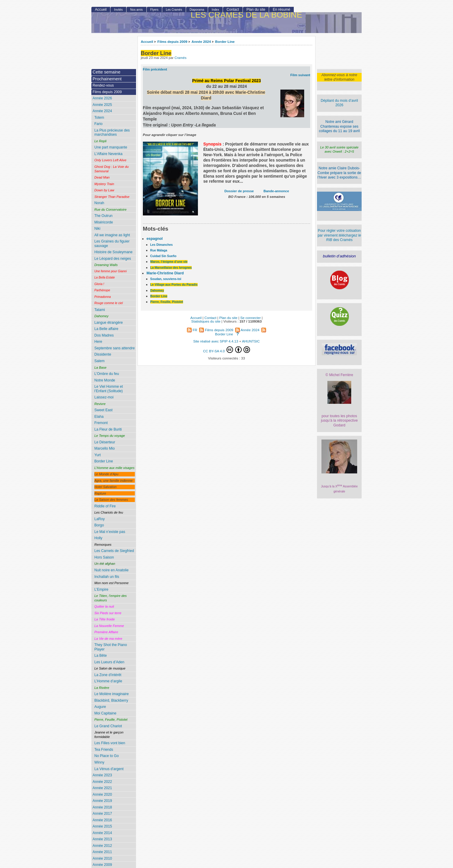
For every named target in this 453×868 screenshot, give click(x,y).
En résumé (281, 10)
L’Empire (101, 589)
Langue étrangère (109, 323)
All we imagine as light (112, 235)
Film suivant (300, 75)
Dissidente (103, 354)
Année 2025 (102, 105)
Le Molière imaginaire (112, 694)
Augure (100, 707)
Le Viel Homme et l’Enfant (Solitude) (109, 389)
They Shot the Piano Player (111, 647)
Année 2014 (102, 833)
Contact (233, 10)
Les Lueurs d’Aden (109, 662)
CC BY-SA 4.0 (226, 350)
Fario (99, 124)
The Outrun (103, 216)
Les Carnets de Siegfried (114, 551)
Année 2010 (102, 858)
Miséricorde (104, 222)
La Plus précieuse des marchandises (112, 133)
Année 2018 (102, 807)
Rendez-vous (103, 85)
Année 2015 (102, 826)
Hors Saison (104, 557)
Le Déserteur (105, 442)
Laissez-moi (104, 397)
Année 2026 (102, 98)
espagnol (154, 239)
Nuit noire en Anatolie (111, 570)
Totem (99, 118)
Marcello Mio (105, 448)
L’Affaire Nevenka (108, 154)
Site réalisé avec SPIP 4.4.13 (216, 341)
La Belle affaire (106, 329)
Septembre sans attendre (115, 348)
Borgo (99, 525)
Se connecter (250, 318)
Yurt (98, 455)
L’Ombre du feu (107, 374)
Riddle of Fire (105, 506)
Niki (97, 229)
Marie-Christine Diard (165, 273)
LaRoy (100, 519)
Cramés (180, 58)
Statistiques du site (206, 321)
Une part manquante (111, 147)
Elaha (99, 417)
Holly (98, 538)
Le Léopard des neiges (113, 259)
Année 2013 (102, 839)
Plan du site (256, 10)
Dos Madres (104, 335)
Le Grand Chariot (108, 726)
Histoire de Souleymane (113, 252)
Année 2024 (201, 42)
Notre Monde (105, 380)
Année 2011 (102, 852)
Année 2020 (102, 795)
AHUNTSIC (251, 341)
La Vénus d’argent (109, 769)
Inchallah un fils (107, 577)
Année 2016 (102, 820)
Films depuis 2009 (172, 42)
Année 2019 (102, 801)
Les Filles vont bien (110, 743)
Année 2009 (102, 865)
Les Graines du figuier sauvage (112, 244)
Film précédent (155, 69)
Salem (99, 361)
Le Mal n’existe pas (110, 532)
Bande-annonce (276, 191)
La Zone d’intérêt (108, 675)
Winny (99, 762)
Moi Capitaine (105, 713)
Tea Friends (104, 750)
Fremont (101, 423)
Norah (99, 203)
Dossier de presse (239, 191)
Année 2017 (102, 814)
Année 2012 (102, 846)
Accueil (147, 42)
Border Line (225, 42)
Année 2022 (102, 782)
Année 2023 (102, 775)
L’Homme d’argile (108, 681)
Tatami (100, 310)
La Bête (101, 656)
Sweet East (103, 410)
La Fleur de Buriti (108, 429)
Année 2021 (102, 788)
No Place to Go (107, 756)
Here (98, 342)
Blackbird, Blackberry (111, 700)
